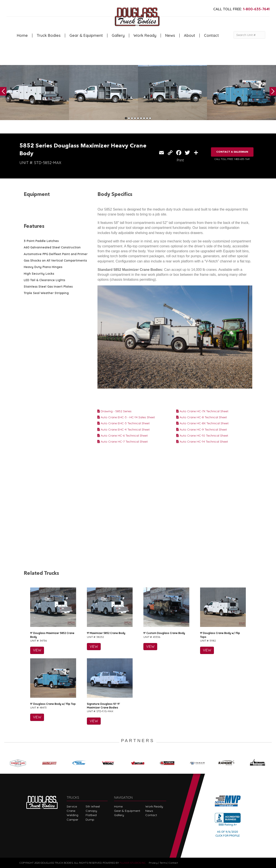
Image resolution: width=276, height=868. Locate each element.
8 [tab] (147, 118)
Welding (72, 815)
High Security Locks (39, 274)
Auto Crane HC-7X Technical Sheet (202, 411)
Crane (71, 811)
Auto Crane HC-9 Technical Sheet (202, 429)
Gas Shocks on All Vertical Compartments (55, 260)
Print (180, 160)
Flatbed (91, 815)
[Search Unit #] (249, 35)
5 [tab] (138, 118)
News (170, 36)
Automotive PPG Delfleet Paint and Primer (56, 254)
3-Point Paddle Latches (41, 241)
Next (273, 91)
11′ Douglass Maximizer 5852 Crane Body (52, 635)
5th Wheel (93, 806)
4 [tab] (135, 118)
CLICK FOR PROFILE (228, 836)
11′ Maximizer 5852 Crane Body (106, 633)
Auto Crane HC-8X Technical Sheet (202, 423)
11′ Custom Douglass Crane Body (164, 633)
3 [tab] (132, 118)
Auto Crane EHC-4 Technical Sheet (124, 429)
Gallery (118, 36)
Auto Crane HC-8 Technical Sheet (202, 417)
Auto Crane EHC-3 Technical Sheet (124, 423)
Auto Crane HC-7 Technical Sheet (123, 442)
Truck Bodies (49, 36)
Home (22, 36)
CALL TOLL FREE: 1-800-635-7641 (232, 159)
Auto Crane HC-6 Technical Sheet (123, 436)
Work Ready (145, 36)
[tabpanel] (34, 93)
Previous (3, 91)
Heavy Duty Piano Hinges (43, 267)
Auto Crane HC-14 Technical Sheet (202, 442)
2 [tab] (129, 118)
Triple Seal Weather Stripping (46, 293)
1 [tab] (126, 118)
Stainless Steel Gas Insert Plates (48, 287)
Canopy (91, 811)
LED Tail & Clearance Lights (44, 280)
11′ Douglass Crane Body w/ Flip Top (53, 704)
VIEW (37, 650)
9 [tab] (150, 118)
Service (72, 806)
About (190, 36)
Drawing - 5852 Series (114, 411)
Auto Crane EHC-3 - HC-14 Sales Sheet (126, 417)
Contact (211, 36)
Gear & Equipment (86, 36)
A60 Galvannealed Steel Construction (52, 247)
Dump (90, 820)
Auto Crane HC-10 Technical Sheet (202, 436)
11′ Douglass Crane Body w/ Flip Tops (220, 635)
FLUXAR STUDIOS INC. (133, 863)
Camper (72, 820)
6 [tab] (141, 118)
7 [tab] (144, 118)
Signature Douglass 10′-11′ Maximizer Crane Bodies (103, 706)
